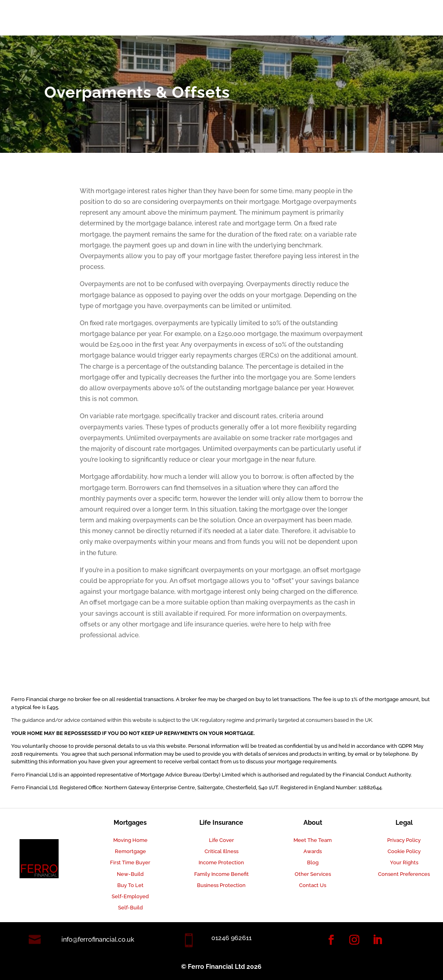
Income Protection (221, 862)
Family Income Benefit (221, 874)
